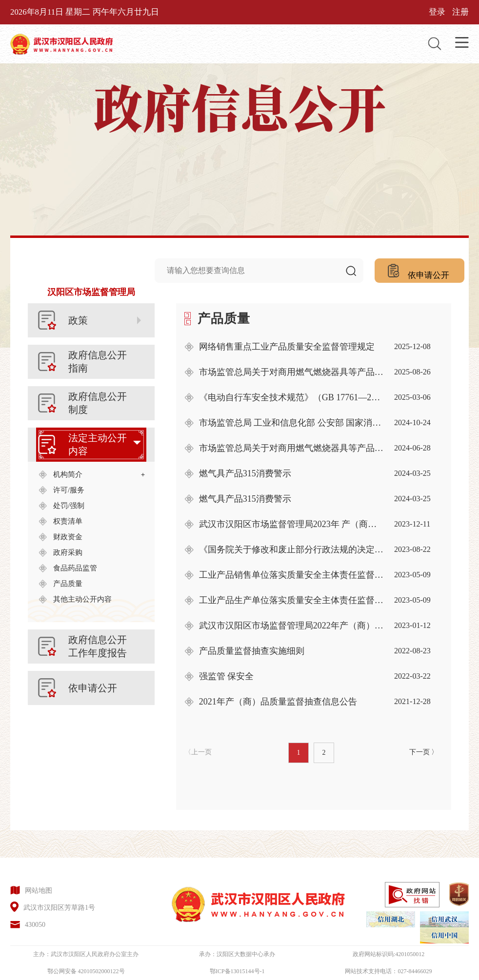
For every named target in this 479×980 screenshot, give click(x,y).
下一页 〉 (424, 752)
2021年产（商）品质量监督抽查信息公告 (278, 702)
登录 (437, 12)
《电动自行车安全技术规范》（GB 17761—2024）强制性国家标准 (292, 397)
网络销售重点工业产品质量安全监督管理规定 (287, 347)
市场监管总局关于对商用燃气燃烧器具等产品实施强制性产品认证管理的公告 (292, 372)
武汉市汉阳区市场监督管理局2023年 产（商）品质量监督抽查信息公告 (292, 524)
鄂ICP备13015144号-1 (237, 971)
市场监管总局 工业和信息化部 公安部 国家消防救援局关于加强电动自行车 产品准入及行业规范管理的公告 (292, 423)
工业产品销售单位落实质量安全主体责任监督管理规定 (292, 575)
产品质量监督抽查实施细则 (252, 651)
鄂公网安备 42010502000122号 (86, 971)
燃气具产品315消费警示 (245, 473)
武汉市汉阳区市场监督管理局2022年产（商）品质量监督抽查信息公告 (292, 626)
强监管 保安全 (227, 676)
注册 (460, 12)
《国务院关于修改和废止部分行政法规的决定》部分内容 (292, 549)
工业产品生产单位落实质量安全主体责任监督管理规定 (292, 600)
